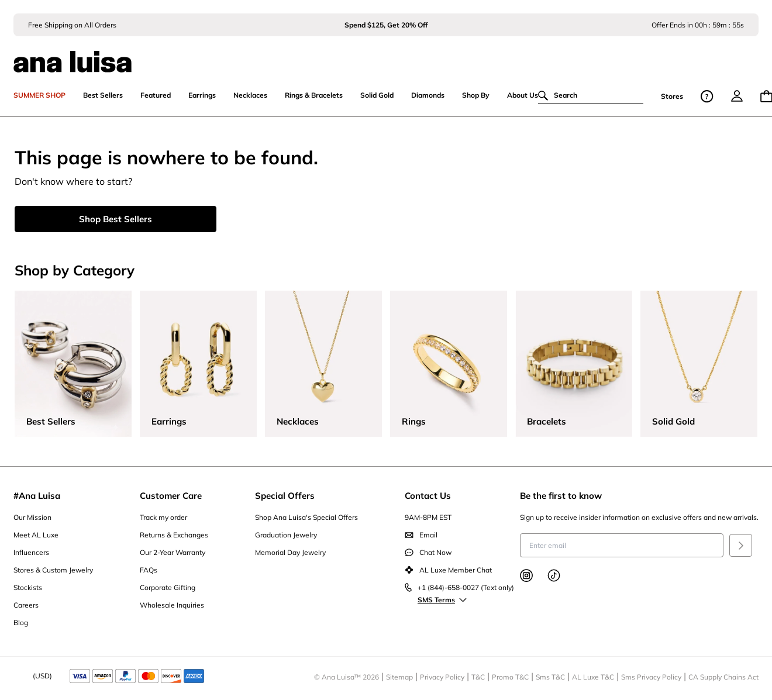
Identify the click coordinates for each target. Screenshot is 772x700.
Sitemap (399, 678)
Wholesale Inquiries (172, 606)
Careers (26, 606)
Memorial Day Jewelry (290, 554)
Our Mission (32, 518)
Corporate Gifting (168, 589)
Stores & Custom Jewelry (53, 571)
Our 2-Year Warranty (173, 554)
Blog (21, 624)
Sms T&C (550, 678)
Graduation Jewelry (286, 536)
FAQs (149, 571)
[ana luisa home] (386, 56)
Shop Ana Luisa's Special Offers (306, 518)
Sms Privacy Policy (651, 678)
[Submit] (741, 546)
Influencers (31, 554)
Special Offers (285, 497)
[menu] (737, 97)
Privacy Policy (442, 678)
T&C (478, 678)
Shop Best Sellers (116, 220)
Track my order (163, 518)
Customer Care (171, 497)
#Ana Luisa (37, 497)
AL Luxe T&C (593, 678)
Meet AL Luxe (36, 536)
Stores (672, 97)
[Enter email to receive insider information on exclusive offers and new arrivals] (622, 546)
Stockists (28, 589)
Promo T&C (510, 678)
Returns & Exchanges (174, 536)
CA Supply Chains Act (723, 678)
